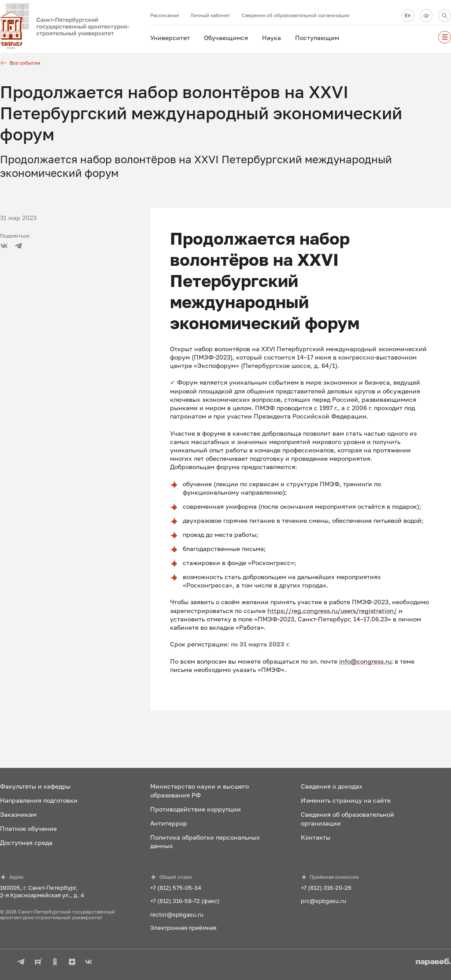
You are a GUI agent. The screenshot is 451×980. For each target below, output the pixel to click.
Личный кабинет (210, 15)
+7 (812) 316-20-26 (326, 888)
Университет (170, 38)
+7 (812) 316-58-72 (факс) (185, 901)
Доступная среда (26, 842)
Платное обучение (28, 828)
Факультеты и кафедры (35, 786)
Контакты (316, 837)
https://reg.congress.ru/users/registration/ (332, 611)
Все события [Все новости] (20, 63)
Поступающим (317, 38)
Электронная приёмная (183, 928)
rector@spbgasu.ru (177, 914)
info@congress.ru (365, 661)
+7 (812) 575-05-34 (176, 888)
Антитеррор (169, 823)
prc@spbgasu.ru (323, 901)
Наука (272, 38)
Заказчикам (18, 814)
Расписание (165, 15)
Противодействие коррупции (196, 809)
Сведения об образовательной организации (296, 15)
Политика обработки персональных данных (205, 841)
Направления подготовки (39, 800)
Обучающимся (226, 38)
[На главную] (75, 26)
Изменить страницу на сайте (346, 800)
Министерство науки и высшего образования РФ (200, 790)
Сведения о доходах (332, 786)
